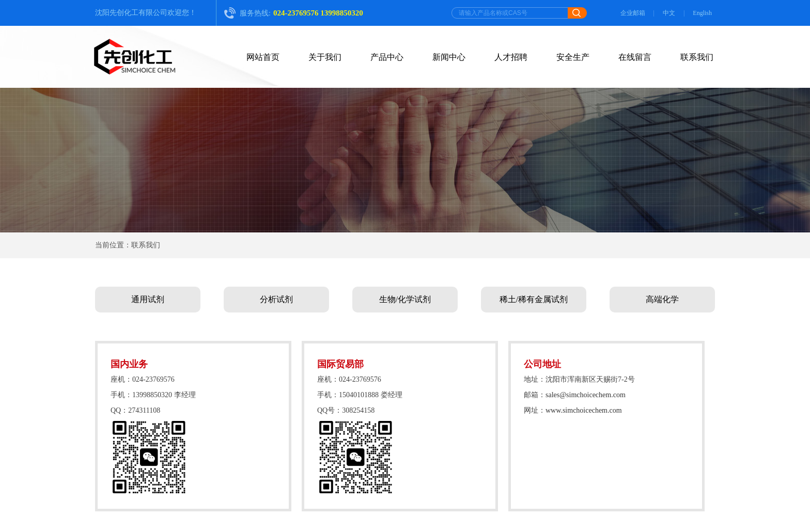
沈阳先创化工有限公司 (131, 13)
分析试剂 (276, 299)
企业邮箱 (633, 13)
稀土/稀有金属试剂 (534, 299)
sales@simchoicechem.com (586, 395)
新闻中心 (449, 57)
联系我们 (697, 57)
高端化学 (662, 299)
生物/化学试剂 (405, 299)
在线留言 (635, 57)
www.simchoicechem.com (584, 410)
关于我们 (325, 57)
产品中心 (387, 57)
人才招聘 (511, 57)
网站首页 (263, 57)
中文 (669, 13)
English (702, 13)
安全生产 (573, 57)
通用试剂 (148, 299)
